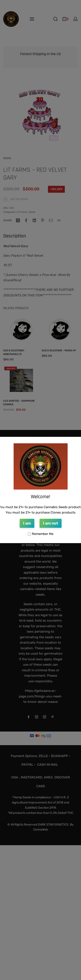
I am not (51, 523)
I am (27, 523)
